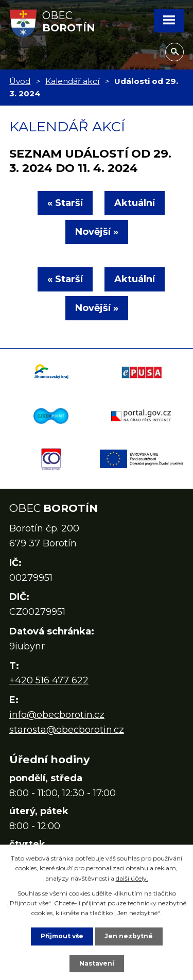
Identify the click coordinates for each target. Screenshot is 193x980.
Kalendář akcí (72, 81)
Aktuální (135, 203)
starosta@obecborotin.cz (67, 730)
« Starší (65, 203)
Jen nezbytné (129, 936)
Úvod (20, 81)
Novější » (97, 232)
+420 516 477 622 (49, 680)
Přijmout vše (62, 936)
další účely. (132, 878)
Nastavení (97, 963)
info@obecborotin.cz (57, 715)
